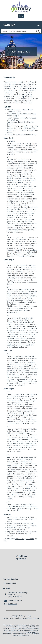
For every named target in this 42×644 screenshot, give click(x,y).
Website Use (27, 618)
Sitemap (36, 618)
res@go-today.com (15, 600)
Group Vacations (10, 583)
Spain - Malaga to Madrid (25, 539)
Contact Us (13, 604)
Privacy (5, 618)
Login (21, 16)
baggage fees (31, 632)
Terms (12, 618)
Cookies (18, 618)
